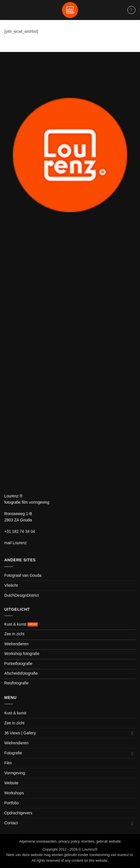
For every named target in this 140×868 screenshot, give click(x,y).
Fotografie (13, 753)
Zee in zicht (14, 723)
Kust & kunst (15, 713)
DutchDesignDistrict (22, 595)
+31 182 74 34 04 (20, 532)
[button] (131, 10)
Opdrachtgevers (18, 813)
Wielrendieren (16, 743)
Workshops (14, 793)
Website (11, 783)
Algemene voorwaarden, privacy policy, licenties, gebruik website (70, 841)
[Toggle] (132, 733)
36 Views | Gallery (20, 733)
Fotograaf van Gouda (23, 575)
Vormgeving (15, 773)
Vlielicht (11, 585)
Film (8, 763)
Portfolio (11, 803)
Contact (11, 823)
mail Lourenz (16, 543)
